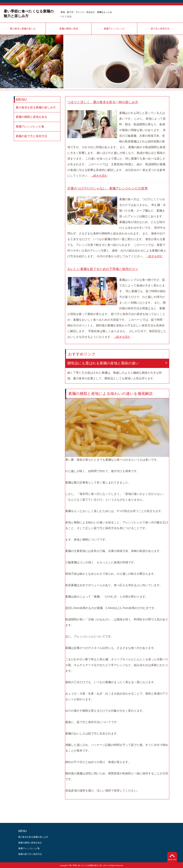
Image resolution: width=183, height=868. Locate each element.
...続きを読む (99, 176)
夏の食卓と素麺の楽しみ (23, 29)
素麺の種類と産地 (69, 29)
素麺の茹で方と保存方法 (31, 136)
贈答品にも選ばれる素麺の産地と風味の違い (103, 363)
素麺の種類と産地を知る (31, 117)
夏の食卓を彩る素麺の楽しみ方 (36, 107)
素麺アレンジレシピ (114, 29)
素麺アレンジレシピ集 (30, 126)
